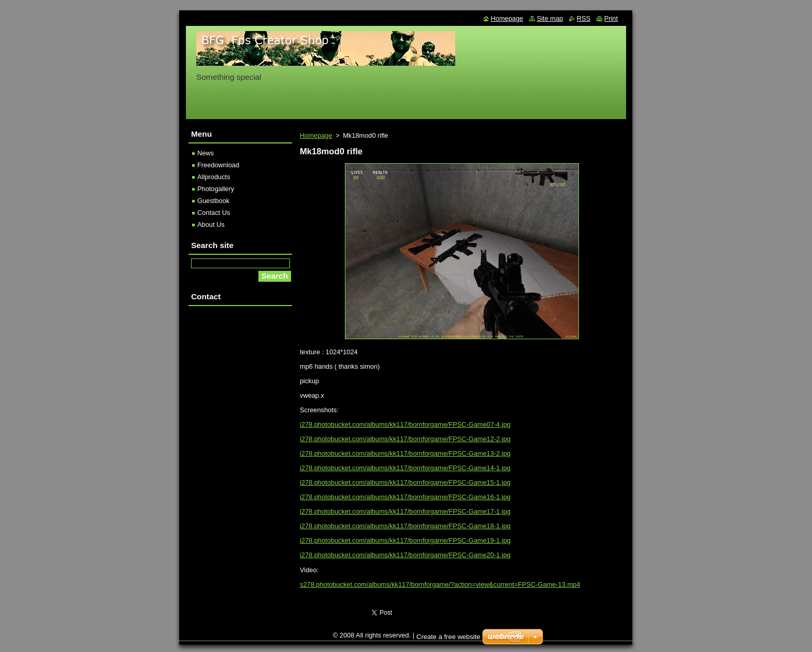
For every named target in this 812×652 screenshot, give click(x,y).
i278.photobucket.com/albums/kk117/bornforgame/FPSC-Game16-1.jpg (405, 497)
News (206, 153)
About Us (211, 224)
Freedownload (218, 165)
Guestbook (213, 201)
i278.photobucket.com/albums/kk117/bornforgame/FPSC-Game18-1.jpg (405, 526)
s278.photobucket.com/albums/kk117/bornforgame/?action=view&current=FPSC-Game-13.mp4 (440, 584)
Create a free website (448, 637)
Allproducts (214, 177)
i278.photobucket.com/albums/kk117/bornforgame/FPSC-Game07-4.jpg (405, 424)
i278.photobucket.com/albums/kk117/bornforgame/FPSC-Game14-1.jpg (405, 468)
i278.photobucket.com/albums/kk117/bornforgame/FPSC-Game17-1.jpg (405, 511)
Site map (550, 18)
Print (611, 18)
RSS (584, 18)
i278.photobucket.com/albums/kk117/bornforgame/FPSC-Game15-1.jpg (405, 482)
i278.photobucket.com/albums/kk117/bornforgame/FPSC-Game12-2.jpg (405, 439)
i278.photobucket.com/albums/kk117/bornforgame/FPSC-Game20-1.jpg (405, 555)
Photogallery (216, 189)
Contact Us (214, 213)
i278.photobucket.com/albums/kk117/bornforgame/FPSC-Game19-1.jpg (405, 540)
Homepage (316, 135)
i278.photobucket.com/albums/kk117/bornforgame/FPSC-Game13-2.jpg (405, 453)
